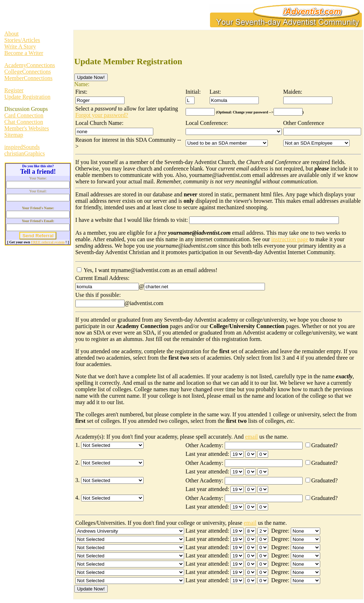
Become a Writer (24, 53)
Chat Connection (24, 122)
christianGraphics (25, 153)
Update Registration (27, 97)
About (11, 34)
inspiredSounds (22, 147)
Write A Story (20, 46)
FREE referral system (48, 242)
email (252, 437)
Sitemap (14, 135)
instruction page (290, 239)
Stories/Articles (22, 40)
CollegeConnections (28, 72)
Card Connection (24, 115)
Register (14, 90)
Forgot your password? (102, 115)
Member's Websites (27, 128)
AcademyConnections (30, 65)
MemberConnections (28, 78)
